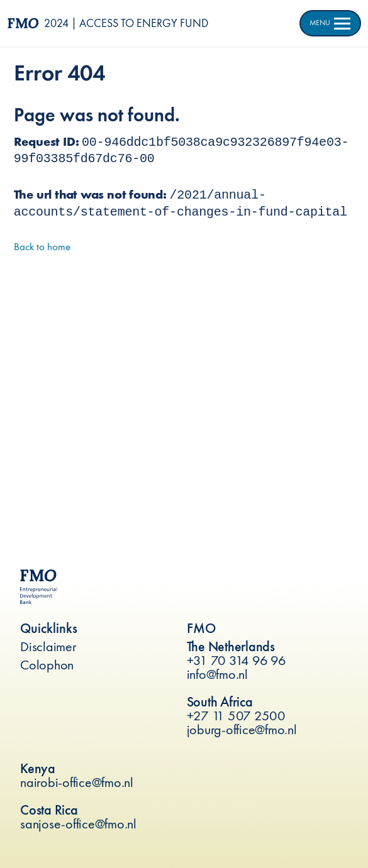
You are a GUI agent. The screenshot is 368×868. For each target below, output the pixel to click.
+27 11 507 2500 (236, 716)
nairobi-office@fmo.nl (77, 782)
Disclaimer (48, 646)
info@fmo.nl (217, 674)
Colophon (47, 665)
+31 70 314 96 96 (237, 660)
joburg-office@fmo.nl (242, 729)
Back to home (42, 246)
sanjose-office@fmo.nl (78, 824)
